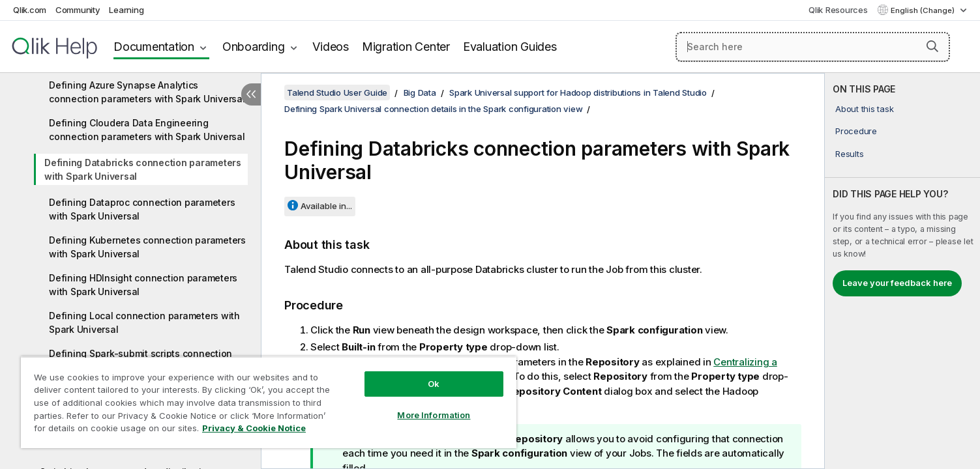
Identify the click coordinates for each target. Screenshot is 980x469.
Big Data (420, 92)
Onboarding (254, 47)
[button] (932, 46)
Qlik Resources (838, 10)
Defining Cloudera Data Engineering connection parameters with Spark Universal (147, 130)
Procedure (856, 131)
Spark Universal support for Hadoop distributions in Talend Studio (578, 92)
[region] (269, 402)
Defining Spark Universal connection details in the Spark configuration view (433, 109)
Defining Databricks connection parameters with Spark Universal (143, 169)
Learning (126, 10)
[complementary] (902, 271)
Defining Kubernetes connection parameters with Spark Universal (147, 247)
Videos (331, 47)
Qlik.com (30, 10)
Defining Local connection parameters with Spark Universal (144, 322)
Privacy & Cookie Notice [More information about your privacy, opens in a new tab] (254, 428)
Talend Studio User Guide (337, 92)
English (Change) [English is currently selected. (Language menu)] (924, 10)
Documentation (154, 47)
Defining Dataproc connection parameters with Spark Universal (142, 209)
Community (78, 10)
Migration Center (406, 47)
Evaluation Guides (510, 47)
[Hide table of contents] (251, 94)
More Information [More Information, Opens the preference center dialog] (434, 415)
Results (849, 154)
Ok (434, 384)
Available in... (326, 206)
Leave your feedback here (897, 283)
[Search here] (813, 47)
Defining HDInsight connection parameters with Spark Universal (143, 285)
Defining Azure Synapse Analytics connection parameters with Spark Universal (147, 92)
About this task (864, 109)
